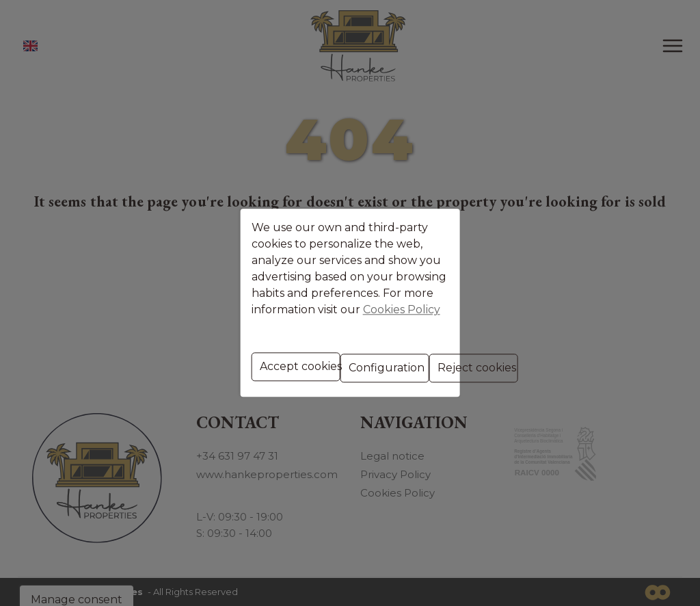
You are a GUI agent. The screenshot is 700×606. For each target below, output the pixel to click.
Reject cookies (446, 360)
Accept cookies (269, 360)
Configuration (356, 360)
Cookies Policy (305, 305)
